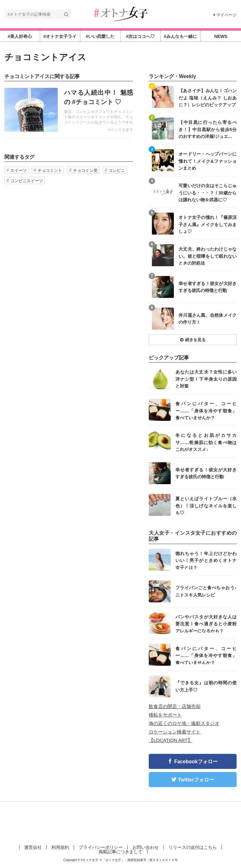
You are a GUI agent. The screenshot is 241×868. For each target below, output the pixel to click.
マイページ (225, 15)
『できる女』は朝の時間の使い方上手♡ (206, 686)
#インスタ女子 (121, 130)
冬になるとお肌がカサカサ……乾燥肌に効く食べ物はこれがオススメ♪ (206, 442)
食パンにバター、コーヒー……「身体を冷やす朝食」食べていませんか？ (206, 410)
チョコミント (50, 170)
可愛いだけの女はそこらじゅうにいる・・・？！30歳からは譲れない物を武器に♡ (208, 192)
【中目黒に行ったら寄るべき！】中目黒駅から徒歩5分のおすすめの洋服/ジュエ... (208, 129)
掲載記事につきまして (120, 852)
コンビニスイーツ (27, 181)
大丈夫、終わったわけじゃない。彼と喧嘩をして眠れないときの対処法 (208, 256)
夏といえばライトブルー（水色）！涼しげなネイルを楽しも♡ (206, 505)
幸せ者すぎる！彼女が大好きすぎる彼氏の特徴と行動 (208, 287)
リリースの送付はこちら (193, 847)
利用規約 (60, 847)
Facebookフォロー (196, 762)
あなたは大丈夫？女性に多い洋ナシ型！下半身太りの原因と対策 (206, 379)
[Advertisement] (120, 822)
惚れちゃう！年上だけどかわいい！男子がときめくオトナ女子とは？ (206, 560)
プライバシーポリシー (101, 847)
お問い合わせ (146, 847)
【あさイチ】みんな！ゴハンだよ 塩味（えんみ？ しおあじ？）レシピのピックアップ (208, 97)
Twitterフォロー (196, 780)
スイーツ (19, 170)
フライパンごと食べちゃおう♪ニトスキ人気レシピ (206, 591)
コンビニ (117, 170)
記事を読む (69, 110)
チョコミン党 (85, 170)
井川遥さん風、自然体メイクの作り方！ (208, 319)
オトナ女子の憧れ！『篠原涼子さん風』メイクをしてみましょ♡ (208, 224)
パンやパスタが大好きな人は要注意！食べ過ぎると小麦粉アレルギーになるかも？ (206, 624)
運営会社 (33, 847)
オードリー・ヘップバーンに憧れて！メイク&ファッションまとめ (208, 161)
